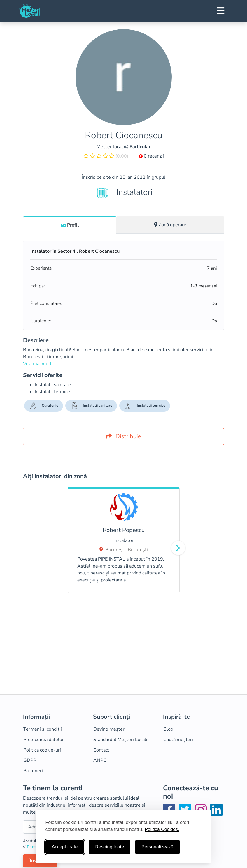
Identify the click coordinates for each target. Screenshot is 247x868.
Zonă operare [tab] (170, 225)
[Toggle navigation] (220, 11)
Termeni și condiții (43, 729)
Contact (101, 750)
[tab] (70, 225)
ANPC (100, 760)
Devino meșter (109, 729)
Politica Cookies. (162, 829)
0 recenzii (151, 156)
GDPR (30, 760)
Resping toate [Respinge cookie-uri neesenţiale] (110, 847)
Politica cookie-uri (42, 750)
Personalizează (157, 847)
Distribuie (123, 436)
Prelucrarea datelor (44, 740)
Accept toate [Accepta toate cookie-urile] (65, 847)
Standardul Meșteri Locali (120, 740)
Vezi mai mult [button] (37, 364)
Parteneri (33, 771)
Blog (168, 729)
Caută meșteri (178, 740)
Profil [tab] (70, 225)
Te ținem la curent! (53, 788)
